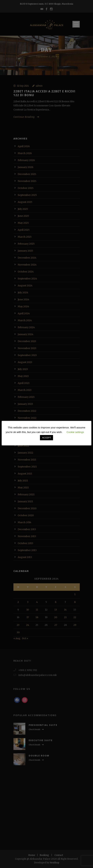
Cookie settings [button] (75, 432)
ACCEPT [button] (46, 438)
